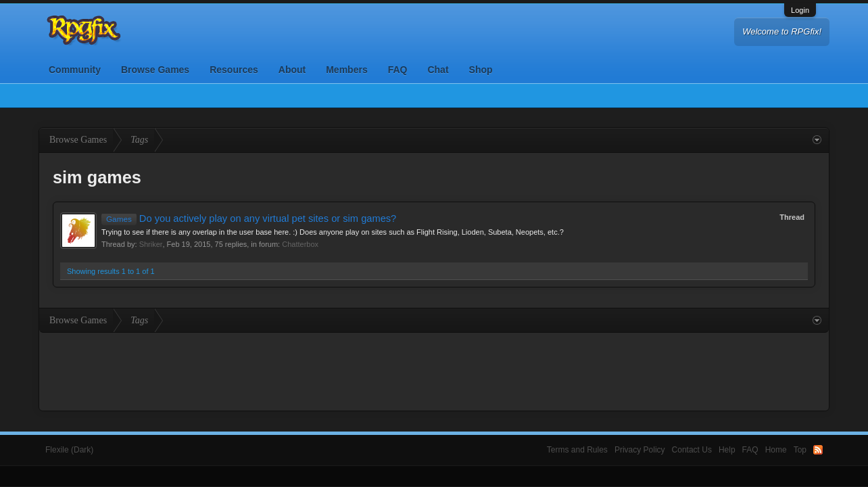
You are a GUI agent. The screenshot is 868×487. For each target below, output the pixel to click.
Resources (234, 70)
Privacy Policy (640, 450)
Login (800, 10)
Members (346, 70)
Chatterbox (300, 244)
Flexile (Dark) (69, 450)
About (292, 70)
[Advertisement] (434, 370)
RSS (818, 450)
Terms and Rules (577, 450)
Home (776, 450)
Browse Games (155, 70)
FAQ (398, 70)
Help (727, 450)
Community (75, 70)
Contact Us (692, 450)
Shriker (151, 244)
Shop (481, 70)
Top (800, 450)
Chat (438, 70)
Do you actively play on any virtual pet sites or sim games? (249, 218)
